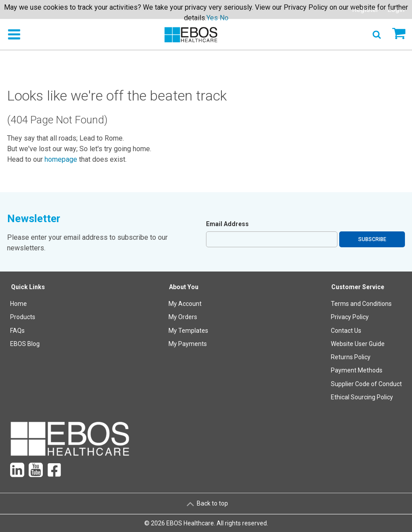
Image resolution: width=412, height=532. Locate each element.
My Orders (183, 317)
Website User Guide (358, 344)
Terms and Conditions (361, 304)
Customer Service (358, 287)
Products (23, 317)
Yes (212, 18)
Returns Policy (351, 357)
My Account (185, 304)
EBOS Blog (25, 344)
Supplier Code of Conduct (366, 384)
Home (19, 304)
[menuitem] (28, 344)
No (224, 18)
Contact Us (346, 331)
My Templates (188, 331)
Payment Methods (357, 370)
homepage (61, 159)
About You (184, 287)
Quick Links (28, 287)
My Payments (188, 344)
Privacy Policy (350, 317)
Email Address (227, 224)
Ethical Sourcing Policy (362, 397)
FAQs (17, 331)
